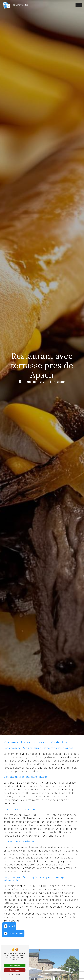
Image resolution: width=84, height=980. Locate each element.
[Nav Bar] (79, 5)
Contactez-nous (13, 934)
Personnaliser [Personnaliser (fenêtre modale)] (15, 974)
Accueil (9, 926)
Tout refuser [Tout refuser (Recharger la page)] (15, 970)
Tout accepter (15, 966)
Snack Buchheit (15, 5)
